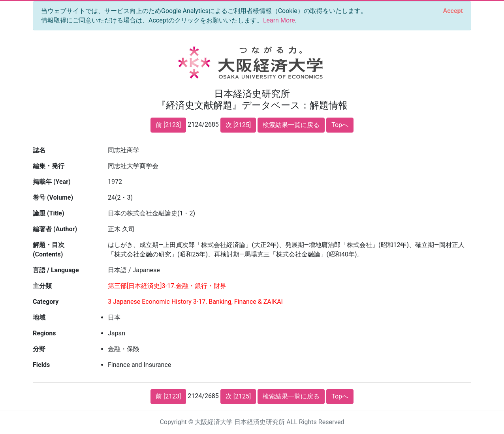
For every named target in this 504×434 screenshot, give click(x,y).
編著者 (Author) (55, 229)
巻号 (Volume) (53, 197)
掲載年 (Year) (52, 182)
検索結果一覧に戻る (291, 125)
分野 (39, 349)
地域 (39, 317)
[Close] (453, 11)
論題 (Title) (49, 213)
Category (46, 302)
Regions (44, 333)
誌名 (39, 150)
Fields (41, 365)
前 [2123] (168, 125)
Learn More (279, 20)
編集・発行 (49, 166)
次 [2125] (238, 125)
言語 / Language (56, 270)
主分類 (42, 286)
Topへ (340, 125)
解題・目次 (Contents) (49, 250)
